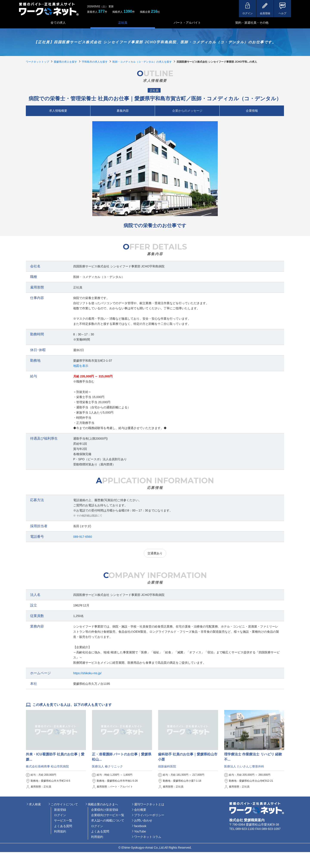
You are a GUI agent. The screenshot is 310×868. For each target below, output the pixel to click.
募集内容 (123, 111)
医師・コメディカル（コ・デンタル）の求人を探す (142, 62)
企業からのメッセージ (187, 111)
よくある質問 (63, 826)
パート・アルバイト (187, 23)
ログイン (60, 815)
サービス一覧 (63, 820)
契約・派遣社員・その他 (252, 23)
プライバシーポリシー (149, 815)
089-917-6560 (83, 537)
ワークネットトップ (37, 62)
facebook (140, 826)
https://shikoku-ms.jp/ (87, 673)
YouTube (140, 831)
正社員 (123, 23)
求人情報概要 (58, 111)
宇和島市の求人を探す (95, 62)
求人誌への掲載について (108, 820)
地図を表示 (81, 366)
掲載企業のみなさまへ (103, 804)
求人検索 (35, 804)
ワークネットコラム (148, 837)
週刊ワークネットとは (149, 804)
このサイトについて (64, 804)
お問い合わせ (143, 820)
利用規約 (60, 831)
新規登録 (60, 810)
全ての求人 (58, 23)
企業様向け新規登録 (105, 810)
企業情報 (252, 111)
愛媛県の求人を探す (65, 62)
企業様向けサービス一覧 (108, 815)
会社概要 (140, 810)
